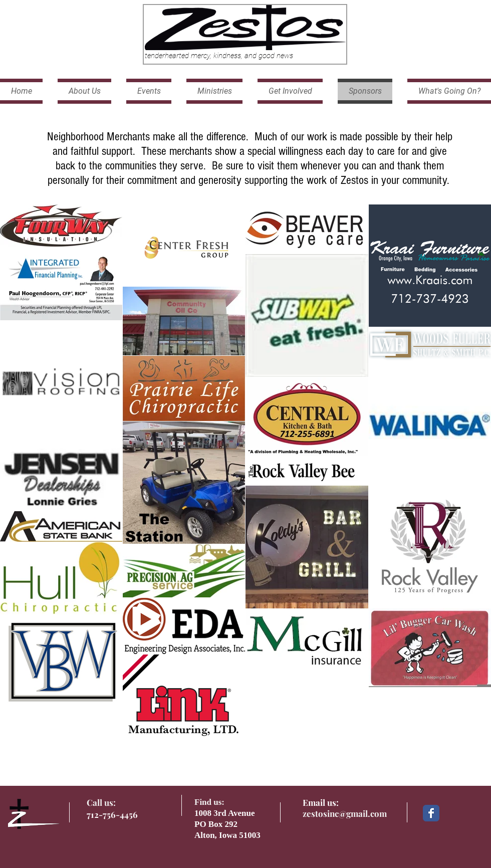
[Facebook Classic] (431, 813)
